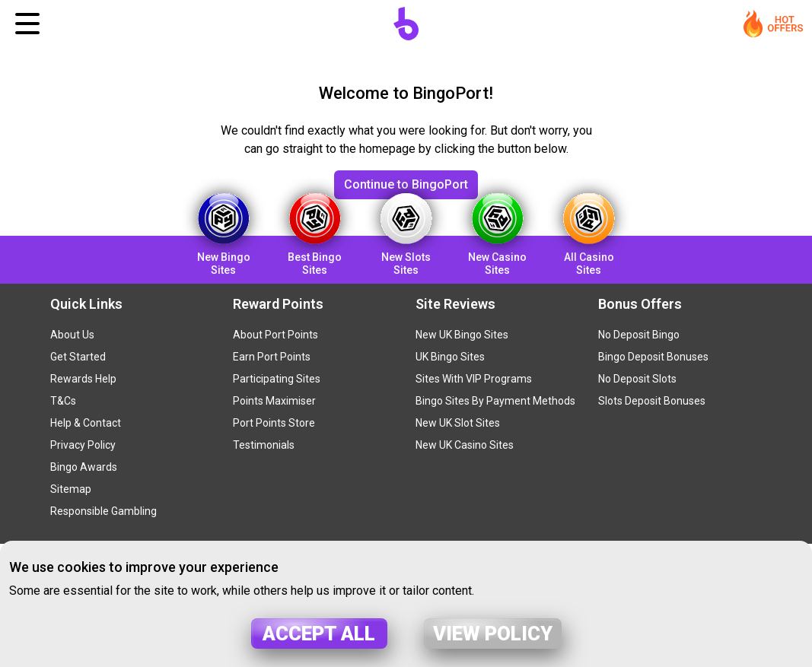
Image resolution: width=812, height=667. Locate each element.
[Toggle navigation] (27, 24)
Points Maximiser (274, 401)
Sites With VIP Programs (474, 379)
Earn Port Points (272, 357)
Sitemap (71, 489)
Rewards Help (83, 379)
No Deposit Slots (637, 379)
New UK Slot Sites (458, 423)
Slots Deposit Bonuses (652, 401)
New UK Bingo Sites (462, 335)
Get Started (78, 357)
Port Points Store (274, 423)
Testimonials (264, 445)
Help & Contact (86, 423)
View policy (493, 634)
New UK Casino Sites (465, 445)
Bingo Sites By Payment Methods (495, 401)
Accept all (319, 634)
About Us (72, 335)
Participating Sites (277, 379)
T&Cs (63, 401)
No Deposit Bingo (639, 335)
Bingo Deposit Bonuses (653, 357)
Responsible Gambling (103, 511)
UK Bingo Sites (450, 357)
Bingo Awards (84, 467)
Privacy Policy (83, 445)
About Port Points (275, 335)
